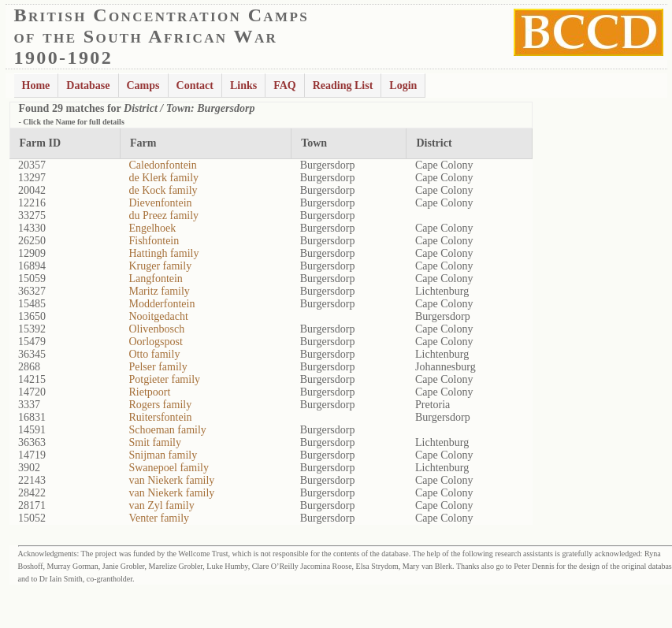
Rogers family (160, 405)
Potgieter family (164, 379)
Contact (195, 85)
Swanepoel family (168, 468)
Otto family (154, 354)
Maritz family (159, 291)
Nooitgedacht (158, 316)
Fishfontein (154, 241)
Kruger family (160, 266)
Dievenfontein (160, 203)
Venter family (159, 518)
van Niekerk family (171, 480)
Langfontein (155, 279)
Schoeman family (167, 430)
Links (243, 85)
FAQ (285, 85)
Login (403, 85)
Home (36, 85)
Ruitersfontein (160, 417)
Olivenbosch (156, 329)
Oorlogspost (155, 342)
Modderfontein (162, 304)
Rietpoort (149, 392)
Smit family (155, 442)
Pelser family (158, 367)
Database (88, 85)
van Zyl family (161, 505)
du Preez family (163, 216)
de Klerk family (163, 178)
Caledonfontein (162, 165)
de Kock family (163, 190)
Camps (143, 85)
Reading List (343, 85)
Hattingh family (163, 253)
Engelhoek (152, 228)
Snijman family (163, 455)
